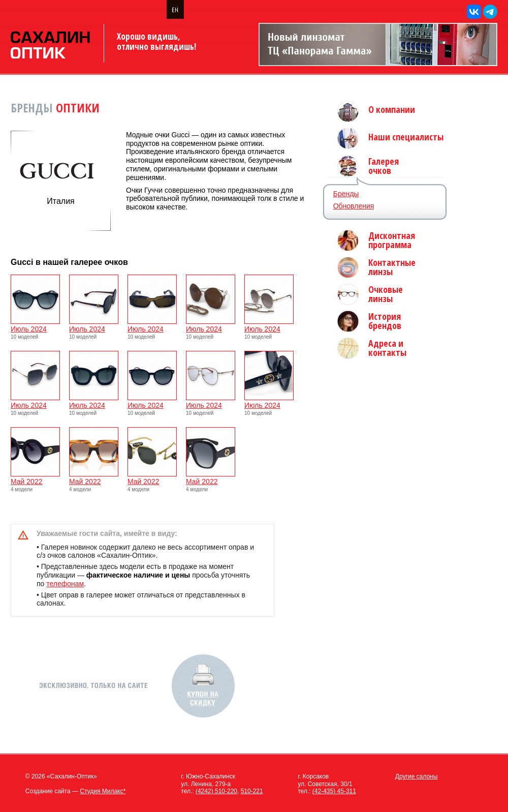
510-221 (252, 791)
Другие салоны (417, 776)
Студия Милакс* (103, 791)
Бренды (346, 194)
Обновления (354, 206)
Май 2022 (35, 478)
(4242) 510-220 (216, 791)
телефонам (65, 584)
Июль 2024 (35, 326)
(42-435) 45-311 (334, 791)
